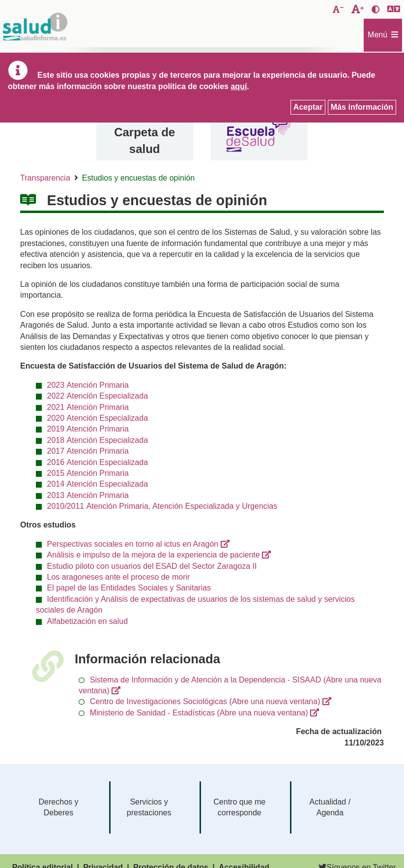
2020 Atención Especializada (98, 418)
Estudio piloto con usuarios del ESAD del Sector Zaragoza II (152, 566)
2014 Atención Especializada (98, 484)
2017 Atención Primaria (88, 451)
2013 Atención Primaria (88, 495)
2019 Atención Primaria (88, 429)
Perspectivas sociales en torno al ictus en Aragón (133, 544)
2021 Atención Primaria (88, 407)
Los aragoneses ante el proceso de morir (119, 577)
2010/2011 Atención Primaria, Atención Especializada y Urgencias (162, 506)
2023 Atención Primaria (88, 385)
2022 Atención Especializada (98, 396)
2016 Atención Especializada (98, 462)
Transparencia (45, 178)
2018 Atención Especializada (98, 440)
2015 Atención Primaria (88, 473)
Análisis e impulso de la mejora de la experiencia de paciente (154, 555)
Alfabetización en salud (88, 621)
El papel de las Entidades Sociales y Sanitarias (129, 588)
